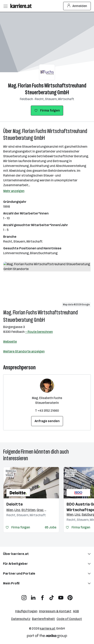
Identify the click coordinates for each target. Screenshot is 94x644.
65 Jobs (51, 527)
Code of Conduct (69, 619)
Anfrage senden (47, 421)
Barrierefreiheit (43, 619)
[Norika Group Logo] (47, 637)
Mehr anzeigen (14, 191)
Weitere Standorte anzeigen (24, 351)
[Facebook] (42, 596)
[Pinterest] (70, 596)
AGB (76, 611)
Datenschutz (21, 619)
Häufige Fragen (26, 611)
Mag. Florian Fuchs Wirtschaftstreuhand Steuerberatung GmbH (47, 89)
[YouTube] (61, 596)
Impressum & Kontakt (55, 611)
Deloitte (15, 504)
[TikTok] (52, 596)
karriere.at (48, 628)
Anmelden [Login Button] (77, 6)
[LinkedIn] (33, 596)
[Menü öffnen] (5, 6)
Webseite (10, 342)
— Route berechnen (39, 332)
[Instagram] (24, 596)
